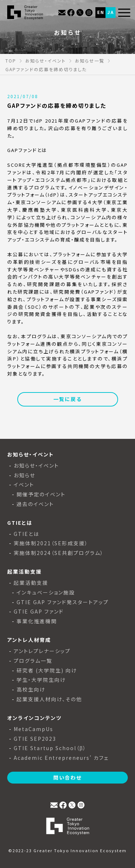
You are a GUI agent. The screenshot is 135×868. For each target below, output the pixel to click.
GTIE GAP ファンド (39, 612)
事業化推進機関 (37, 621)
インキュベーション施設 (46, 593)
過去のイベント (35, 504)
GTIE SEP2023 (35, 739)
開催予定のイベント (41, 494)
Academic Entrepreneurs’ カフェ (61, 758)
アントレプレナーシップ (42, 651)
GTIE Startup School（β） (50, 748)
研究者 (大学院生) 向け (47, 670)
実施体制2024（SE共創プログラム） (59, 553)
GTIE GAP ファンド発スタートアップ (63, 602)
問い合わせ (67, 777)
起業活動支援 (31, 583)
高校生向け (31, 690)
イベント (24, 485)
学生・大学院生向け (41, 680)
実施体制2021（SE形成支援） (51, 543)
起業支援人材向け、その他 (49, 699)
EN (101, 12)
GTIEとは (26, 534)
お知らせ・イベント (36, 466)
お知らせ (24, 475)
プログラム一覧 (33, 661)
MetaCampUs (33, 729)
